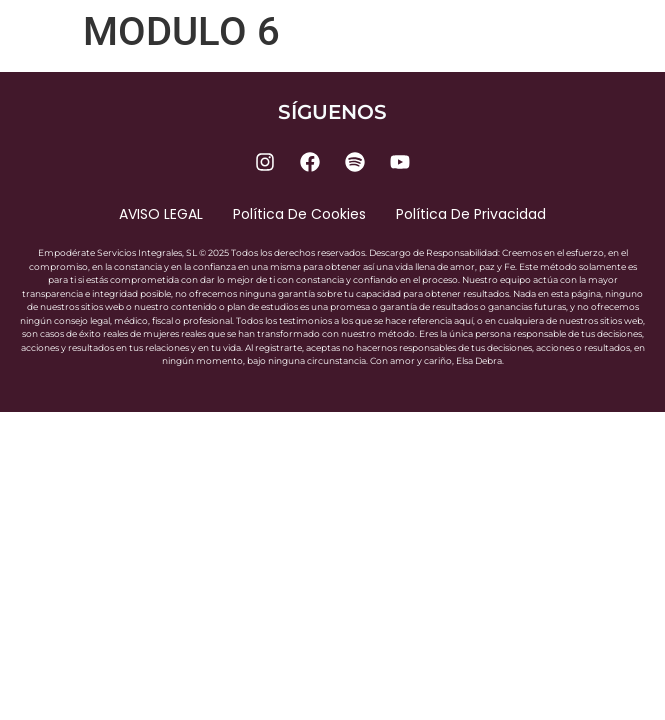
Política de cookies (299, 214)
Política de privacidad (471, 214)
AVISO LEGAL (161, 214)
